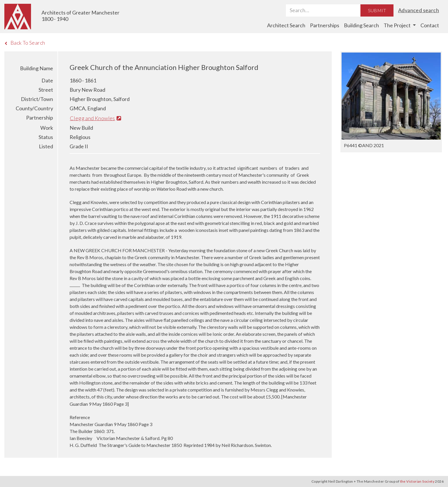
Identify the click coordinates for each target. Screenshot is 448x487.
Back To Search (25, 43)
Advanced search (419, 10)
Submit (377, 10)
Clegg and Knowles (96, 118)
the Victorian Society (417, 481)
